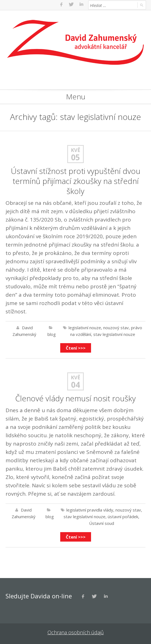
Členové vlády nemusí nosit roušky (75, 398)
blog (52, 334)
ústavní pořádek (123, 517)
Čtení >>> (76, 348)
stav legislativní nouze (114, 334)
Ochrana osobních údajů (76, 632)
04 (75, 385)
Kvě (75, 150)
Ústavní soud (102, 523)
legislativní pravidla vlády (90, 510)
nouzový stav (116, 328)
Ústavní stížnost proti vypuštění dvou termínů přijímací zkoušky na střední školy (76, 181)
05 (75, 157)
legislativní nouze (85, 328)
